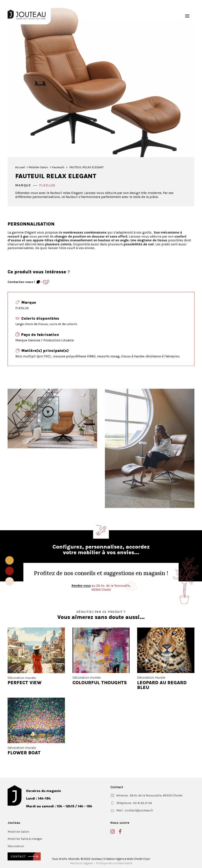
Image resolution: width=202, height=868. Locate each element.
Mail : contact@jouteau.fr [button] (135, 810)
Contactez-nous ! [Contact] (21, 282)
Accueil (20, 167)
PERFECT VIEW (25, 683)
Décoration (16, 846)
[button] (187, 16)
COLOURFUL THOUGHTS (100, 683)
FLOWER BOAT (24, 753)
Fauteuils (58, 167)
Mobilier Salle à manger (25, 839)
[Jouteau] (27, 14)
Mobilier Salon (38, 167)
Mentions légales (82, 863)
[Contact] (43, 282)
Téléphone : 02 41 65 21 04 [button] (134, 803)
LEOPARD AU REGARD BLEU (162, 685)
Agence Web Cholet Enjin (133, 859)
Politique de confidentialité (114, 863)
